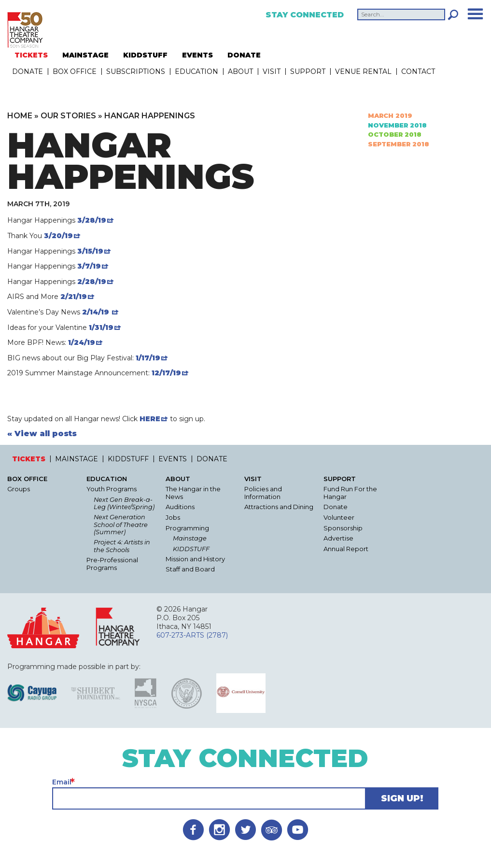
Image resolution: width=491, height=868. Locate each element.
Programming (187, 528)
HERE (150, 419)
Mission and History (195, 559)
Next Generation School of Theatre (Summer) (121, 525)
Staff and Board (190, 569)
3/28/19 (92, 220)
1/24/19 (81, 342)
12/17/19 (166, 373)
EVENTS (197, 55)
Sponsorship (343, 528)
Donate (336, 507)
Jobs (173, 518)
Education (196, 71)
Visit (272, 71)
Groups (19, 489)
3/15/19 (90, 251)
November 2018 (397, 125)
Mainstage (190, 538)
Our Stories (68, 116)
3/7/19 (89, 266)
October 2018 (395, 134)
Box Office (75, 71)
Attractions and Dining (279, 507)
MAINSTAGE (85, 55)
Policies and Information (263, 493)
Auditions (180, 507)
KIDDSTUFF (145, 55)
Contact (418, 71)
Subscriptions (136, 71)
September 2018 (399, 144)
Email (62, 782)
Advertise (338, 538)
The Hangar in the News (193, 493)
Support (308, 71)
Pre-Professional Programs (112, 564)
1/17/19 (148, 358)
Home (20, 116)
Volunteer (339, 518)
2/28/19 (92, 282)
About (240, 71)
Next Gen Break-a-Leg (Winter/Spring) (124, 503)
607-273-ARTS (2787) (192, 635)
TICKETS (31, 55)
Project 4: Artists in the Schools (122, 546)
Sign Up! (402, 798)
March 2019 (390, 116)
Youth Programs (112, 489)
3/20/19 (58, 236)
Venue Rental (363, 71)
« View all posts (42, 434)
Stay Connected (305, 15)
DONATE (244, 55)
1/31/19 (101, 327)
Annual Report (346, 549)
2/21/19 (74, 297)
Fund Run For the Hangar (350, 493)
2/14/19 (97, 312)
